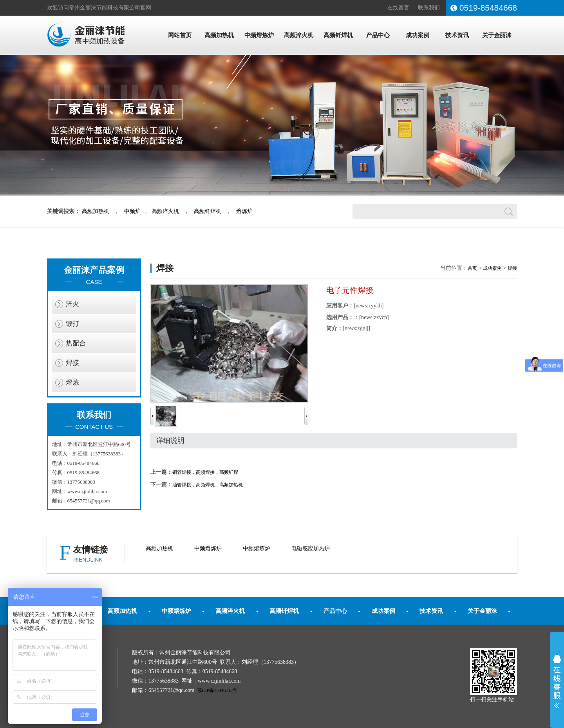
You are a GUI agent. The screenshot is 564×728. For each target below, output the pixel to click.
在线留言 (398, 8)
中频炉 (132, 211)
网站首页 (180, 35)
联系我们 (429, 8)
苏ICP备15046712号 (218, 690)
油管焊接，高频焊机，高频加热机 (208, 485)
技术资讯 (457, 35)
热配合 (76, 343)
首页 (472, 268)
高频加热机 (219, 35)
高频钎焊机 (338, 35)
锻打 (72, 324)
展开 (557, 681)
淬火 (72, 304)
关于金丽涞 (497, 35)
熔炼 (72, 382)
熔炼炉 (244, 211)
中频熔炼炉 (259, 35)
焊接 (72, 363)
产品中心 (378, 35)
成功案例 (418, 35)
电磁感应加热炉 (311, 548)
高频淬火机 (299, 35)
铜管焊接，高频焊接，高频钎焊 (205, 472)
